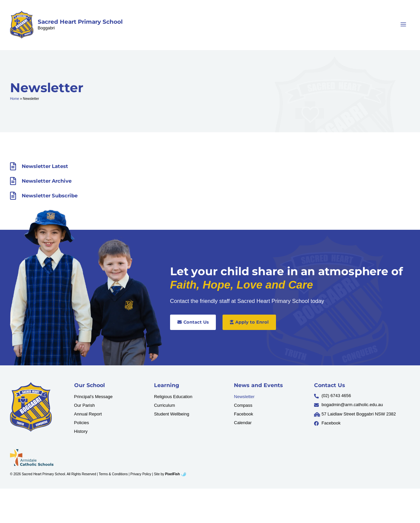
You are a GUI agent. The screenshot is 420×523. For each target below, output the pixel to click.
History (81, 431)
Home (15, 99)
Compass (243, 405)
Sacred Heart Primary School (80, 22)
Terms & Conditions (113, 474)
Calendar (243, 423)
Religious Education (173, 397)
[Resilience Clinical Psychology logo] (31, 407)
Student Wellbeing (172, 414)
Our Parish (85, 405)
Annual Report (88, 414)
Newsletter (244, 397)
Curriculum (165, 405)
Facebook (243, 414)
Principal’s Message (93, 397)
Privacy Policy (141, 474)
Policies (82, 423)
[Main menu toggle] (403, 25)
